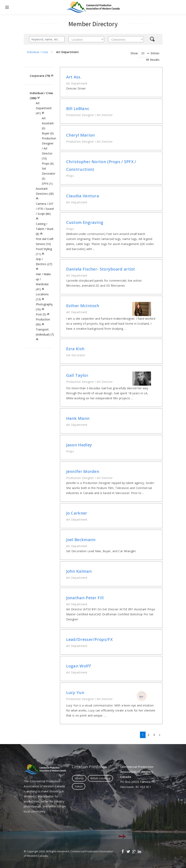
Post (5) (41, 314)
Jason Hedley (79, 445)
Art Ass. (74, 77)
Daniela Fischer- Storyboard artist (101, 269)
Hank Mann (78, 418)
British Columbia (100, 778)
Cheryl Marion (81, 135)
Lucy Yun (75, 692)
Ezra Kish (75, 349)
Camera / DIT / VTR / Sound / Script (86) (45, 209)
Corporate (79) (40, 76)
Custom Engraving (85, 222)
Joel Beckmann (81, 540)
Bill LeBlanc (78, 109)
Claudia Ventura (83, 196)
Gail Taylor (77, 375)
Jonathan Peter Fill (85, 598)
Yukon (79, 786)
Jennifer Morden (83, 471)
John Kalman (79, 571)
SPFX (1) (47, 184)
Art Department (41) (44, 108)
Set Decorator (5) (49, 173)
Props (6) (48, 163)
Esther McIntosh (83, 306)
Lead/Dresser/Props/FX (89, 639)
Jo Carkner (77, 513)
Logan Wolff (79, 666)
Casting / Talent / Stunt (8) (45, 229)
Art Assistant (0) (48, 123)
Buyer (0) (48, 133)
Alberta (79, 778)
